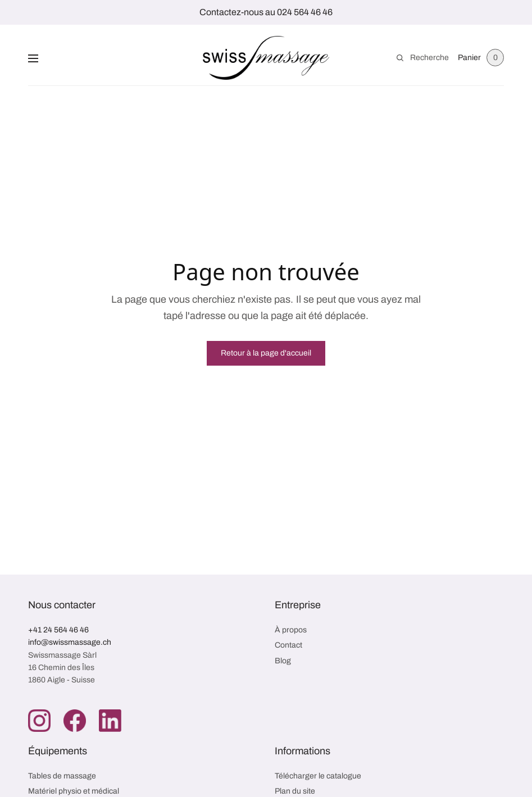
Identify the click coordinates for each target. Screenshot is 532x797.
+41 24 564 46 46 (58, 630)
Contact (288, 645)
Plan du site (295, 791)
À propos (291, 630)
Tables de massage (62, 776)
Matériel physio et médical (74, 791)
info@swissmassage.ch (70, 642)
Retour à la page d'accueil (266, 353)
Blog (283, 661)
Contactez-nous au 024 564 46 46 (266, 12)
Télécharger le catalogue (318, 776)
